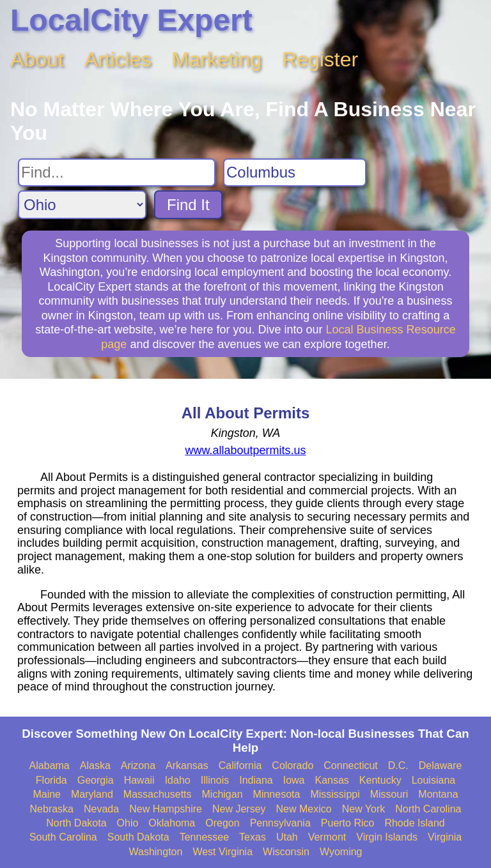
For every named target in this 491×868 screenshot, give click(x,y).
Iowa (294, 780)
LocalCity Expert (131, 20)
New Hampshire (166, 809)
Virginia (445, 837)
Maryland (92, 794)
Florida (51, 780)
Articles (118, 59)
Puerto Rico (348, 823)
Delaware (440, 765)
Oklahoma (172, 823)
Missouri (389, 794)
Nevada (101, 809)
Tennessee (204, 837)
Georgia (96, 780)
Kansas (331, 780)
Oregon (222, 823)
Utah (287, 837)
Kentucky (380, 780)
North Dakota (76, 823)
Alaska (95, 765)
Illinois (215, 780)
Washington (155, 852)
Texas (253, 837)
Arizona (138, 765)
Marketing (217, 59)
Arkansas (187, 765)
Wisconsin (286, 852)
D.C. (398, 765)
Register (320, 59)
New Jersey (239, 809)
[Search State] (82, 205)
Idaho (178, 780)
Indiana (256, 780)
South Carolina (63, 837)
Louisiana (434, 780)
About (37, 59)
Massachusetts (158, 794)
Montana (438, 794)
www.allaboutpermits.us (245, 450)
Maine (47, 794)
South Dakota (138, 837)
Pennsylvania (280, 823)
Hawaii (139, 780)
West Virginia (222, 852)
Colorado (292, 765)
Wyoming (341, 852)
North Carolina (428, 809)
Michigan (222, 794)
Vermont (327, 837)
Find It (188, 205)
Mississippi (335, 794)
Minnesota (277, 794)
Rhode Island (414, 823)
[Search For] (117, 172)
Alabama (50, 765)
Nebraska (52, 809)
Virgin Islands (387, 837)
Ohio (128, 823)
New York (364, 809)
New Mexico (304, 809)
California (240, 765)
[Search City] (295, 172)
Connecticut (351, 765)
